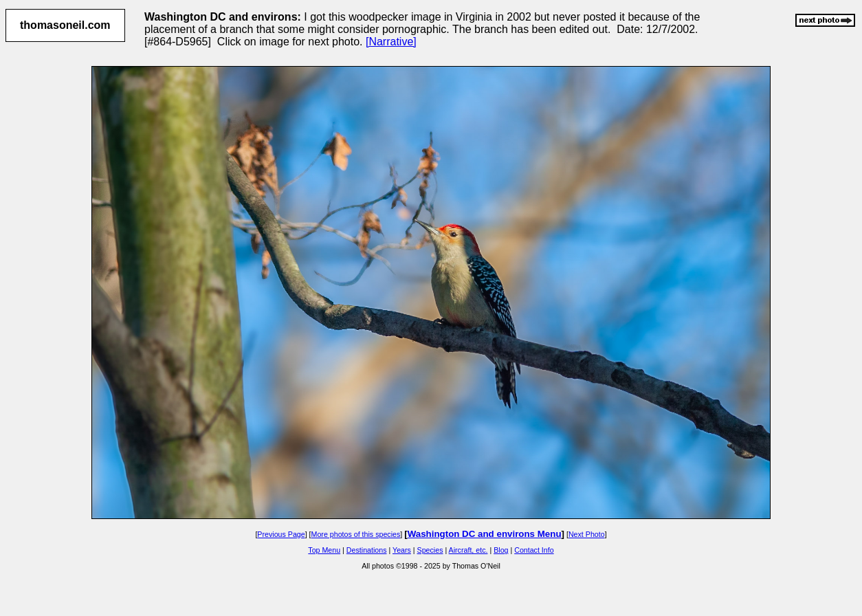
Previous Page (281, 534)
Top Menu (324, 550)
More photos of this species (356, 534)
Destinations (367, 550)
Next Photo (587, 534)
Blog (501, 550)
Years (402, 550)
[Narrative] (391, 42)
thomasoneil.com (65, 25)
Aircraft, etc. (468, 550)
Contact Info (534, 550)
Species (430, 550)
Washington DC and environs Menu (485, 534)
